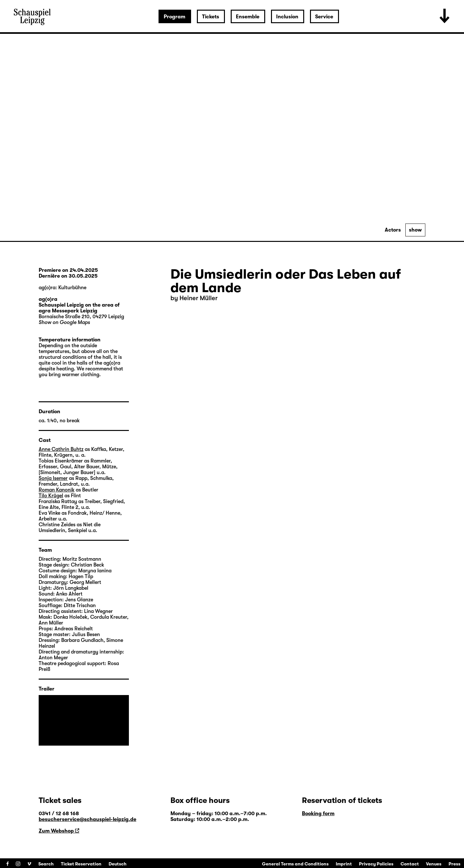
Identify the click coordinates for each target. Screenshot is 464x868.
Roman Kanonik (57, 490)
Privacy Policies (376, 864)
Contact (410, 864)
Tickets (211, 17)
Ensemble (248, 17)
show (415, 230)
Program (174, 17)
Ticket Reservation (81, 864)
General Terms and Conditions (295, 864)
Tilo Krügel (51, 496)
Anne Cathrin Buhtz (61, 449)
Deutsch (118, 864)
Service (324, 17)
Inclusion (287, 17)
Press (454, 864)
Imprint (344, 864)
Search (46, 864)
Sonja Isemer (53, 478)
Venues (434, 864)
